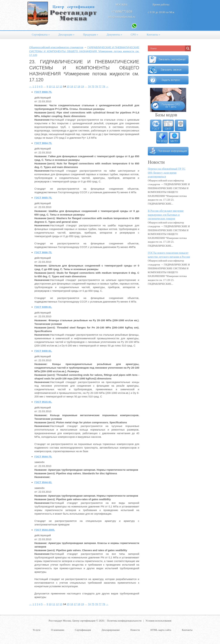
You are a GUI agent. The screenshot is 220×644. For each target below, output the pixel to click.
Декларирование (111, 630)
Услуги (37, 630)
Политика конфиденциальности (124, 621)
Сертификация (83, 630)
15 (68, 86)
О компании (58, 630)
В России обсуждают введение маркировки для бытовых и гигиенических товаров (166, 215)
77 (100, 86)
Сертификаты (41, 35)
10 (50, 86)
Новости (135, 630)
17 (75, 86)
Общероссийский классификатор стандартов (56, 47)
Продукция (91, 35)
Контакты (153, 35)
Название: (41, 105)
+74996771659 (122, 11)
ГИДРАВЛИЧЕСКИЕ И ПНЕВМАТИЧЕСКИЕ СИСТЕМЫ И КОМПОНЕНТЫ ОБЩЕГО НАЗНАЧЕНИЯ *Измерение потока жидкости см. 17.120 (84, 51)
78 (104, 86)
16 (72, 86)
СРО (134, 35)
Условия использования (158, 621)
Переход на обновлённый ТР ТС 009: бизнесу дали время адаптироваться (167, 173)
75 (93, 86)
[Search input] (167, 48)
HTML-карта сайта (161, 630)
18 (79, 86)
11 (54, 86)
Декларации (66, 35)
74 (89, 86)
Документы (114, 35)
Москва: (122, 5)
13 (61, 86)
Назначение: (42, 120)
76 (97, 86)
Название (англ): (45, 112)
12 (57, 86)
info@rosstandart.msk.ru (122, 17)
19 (82, 86)
